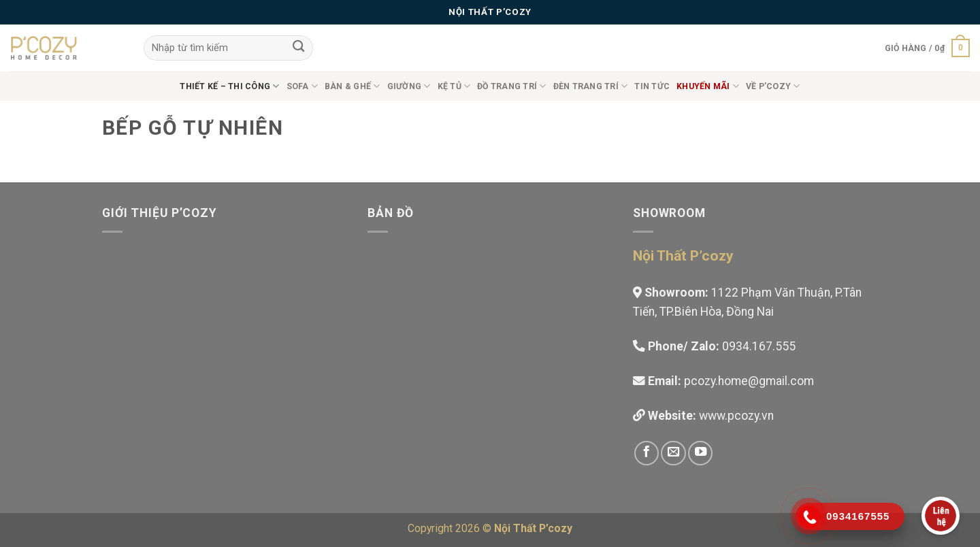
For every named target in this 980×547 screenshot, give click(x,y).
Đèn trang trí (591, 86)
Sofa (302, 86)
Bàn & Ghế (353, 86)
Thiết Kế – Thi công (229, 86)
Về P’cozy (773, 86)
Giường (409, 86)
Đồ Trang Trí (511, 86)
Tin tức (652, 86)
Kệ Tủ (454, 86)
